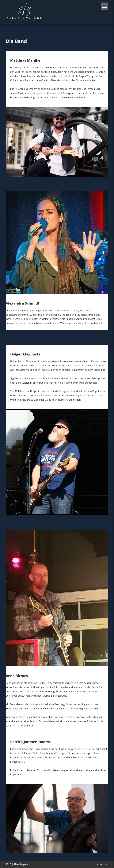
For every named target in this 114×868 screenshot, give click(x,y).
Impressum (102, 864)
